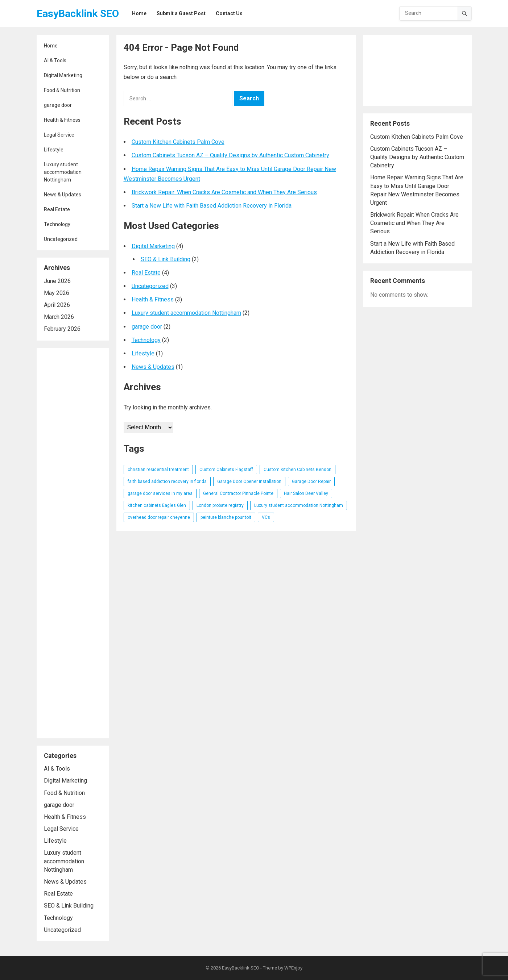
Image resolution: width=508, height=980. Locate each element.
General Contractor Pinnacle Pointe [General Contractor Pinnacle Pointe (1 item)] (238, 493)
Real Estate (57, 209)
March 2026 (59, 317)
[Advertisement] (73, 543)
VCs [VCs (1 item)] (266, 517)
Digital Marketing (63, 75)
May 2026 (57, 293)
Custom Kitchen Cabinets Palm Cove (178, 142)
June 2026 (57, 281)
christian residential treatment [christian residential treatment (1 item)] (158, 470)
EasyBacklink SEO (78, 14)
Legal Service (59, 135)
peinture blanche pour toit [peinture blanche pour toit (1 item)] (226, 517)
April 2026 (57, 305)
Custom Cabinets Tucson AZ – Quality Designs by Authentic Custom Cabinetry (230, 155)
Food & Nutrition (62, 90)
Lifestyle (54, 150)
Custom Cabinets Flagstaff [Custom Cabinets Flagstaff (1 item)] (226, 470)
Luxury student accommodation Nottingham (63, 172)
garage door (58, 105)
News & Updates (63, 195)
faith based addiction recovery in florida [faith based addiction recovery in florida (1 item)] (167, 481)
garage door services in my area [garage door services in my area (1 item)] (160, 493)
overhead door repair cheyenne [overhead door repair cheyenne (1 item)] (159, 517)
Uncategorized (61, 239)
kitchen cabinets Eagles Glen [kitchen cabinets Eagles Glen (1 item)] (157, 505)
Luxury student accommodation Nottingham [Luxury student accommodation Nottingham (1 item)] (299, 505)
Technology (57, 224)
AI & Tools (55, 61)
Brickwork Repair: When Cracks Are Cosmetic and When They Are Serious (224, 192)
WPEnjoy (293, 968)
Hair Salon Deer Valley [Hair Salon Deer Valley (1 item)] (306, 493)
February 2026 (62, 329)
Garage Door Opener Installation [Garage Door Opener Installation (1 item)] (249, 481)
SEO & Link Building (69, 906)
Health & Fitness (62, 120)
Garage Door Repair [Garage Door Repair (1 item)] (311, 481)
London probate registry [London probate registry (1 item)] (220, 505)
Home (51, 46)
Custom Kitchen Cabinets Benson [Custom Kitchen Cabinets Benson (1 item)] (298, 470)
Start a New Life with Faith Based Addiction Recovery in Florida (212, 206)
